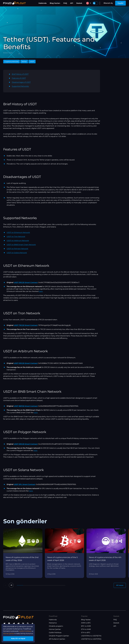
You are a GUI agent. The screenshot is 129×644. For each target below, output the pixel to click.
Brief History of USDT (20, 74)
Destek (79, 3)
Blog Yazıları (55, 3)
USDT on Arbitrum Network (18, 241)
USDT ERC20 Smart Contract (26, 282)
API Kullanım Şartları (57, 639)
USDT (32, 62)
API (72, 3)
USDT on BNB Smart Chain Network (21, 245)
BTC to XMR (86, 626)
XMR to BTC (86, 623)
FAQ (65, 3)
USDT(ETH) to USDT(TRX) (91, 639)
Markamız (53, 623)
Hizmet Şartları (55, 629)
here (41, 291)
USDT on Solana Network (17, 253)
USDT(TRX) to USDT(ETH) (91, 636)
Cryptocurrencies (12, 62)
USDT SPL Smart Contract (25, 484)
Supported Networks (20, 86)
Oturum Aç (108, 3)
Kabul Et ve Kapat (19, 638)
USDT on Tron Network (16, 237)
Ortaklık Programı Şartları (59, 636)
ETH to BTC (86, 633)
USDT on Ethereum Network (18, 232)
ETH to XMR (86, 629)
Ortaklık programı (56, 626)
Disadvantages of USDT (21, 82)
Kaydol (120, 3)
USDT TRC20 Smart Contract (26, 325)
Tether (24, 62)
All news (120, 585)
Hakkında (43, 3)
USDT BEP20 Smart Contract (26, 406)
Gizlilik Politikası (55, 633)
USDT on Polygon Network (17, 249)
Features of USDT (19, 78)
